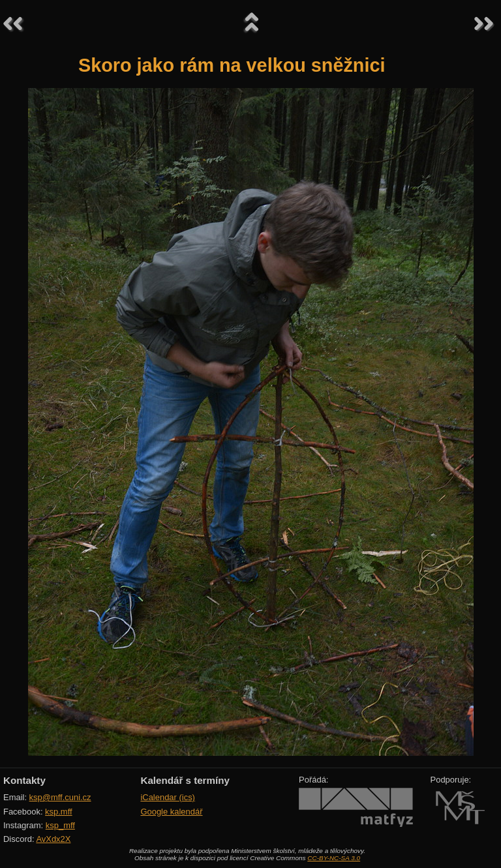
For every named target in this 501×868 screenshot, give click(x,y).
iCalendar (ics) (168, 797)
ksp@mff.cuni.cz (60, 797)
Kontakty (24, 780)
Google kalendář (171, 812)
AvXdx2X (53, 839)
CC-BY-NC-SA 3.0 (334, 858)
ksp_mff (60, 825)
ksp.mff (59, 812)
